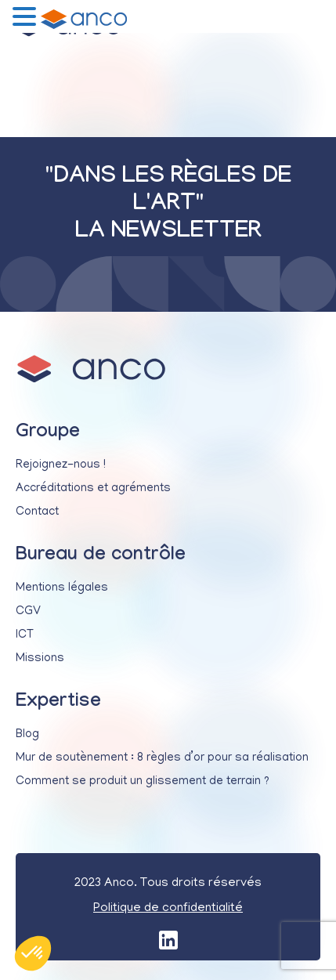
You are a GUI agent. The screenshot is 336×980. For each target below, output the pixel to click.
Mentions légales (62, 588)
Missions (40, 659)
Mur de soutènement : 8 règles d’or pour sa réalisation (162, 758)
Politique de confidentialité (168, 909)
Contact (37, 512)
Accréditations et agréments (93, 489)
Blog (27, 735)
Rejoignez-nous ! (61, 465)
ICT (25, 635)
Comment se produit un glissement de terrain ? (143, 782)
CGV (28, 612)
